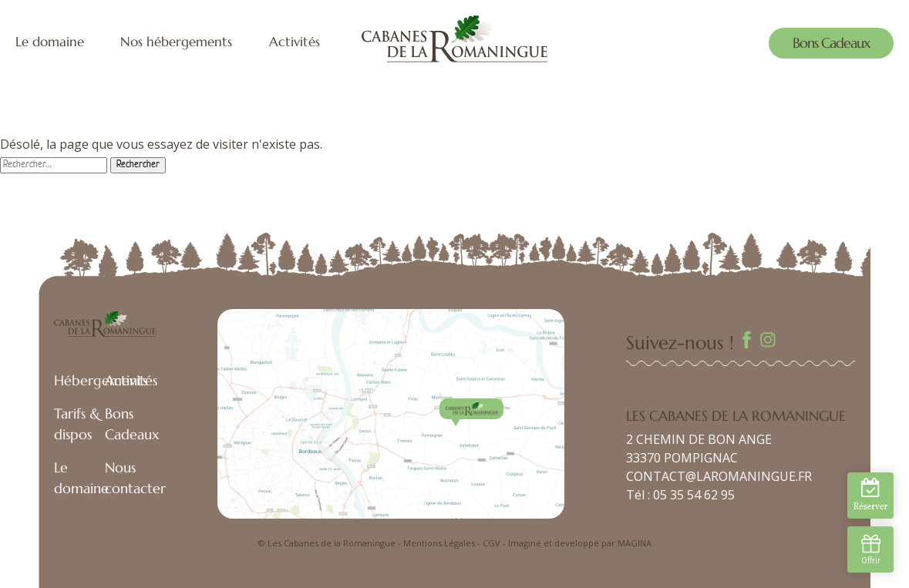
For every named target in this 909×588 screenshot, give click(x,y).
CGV (492, 543)
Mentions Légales (439, 543)
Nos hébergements (176, 42)
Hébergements (101, 380)
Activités (295, 42)
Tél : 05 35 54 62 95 (680, 495)
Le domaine (50, 42)
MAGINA (635, 543)
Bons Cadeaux (831, 43)
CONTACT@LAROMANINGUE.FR (719, 476)
